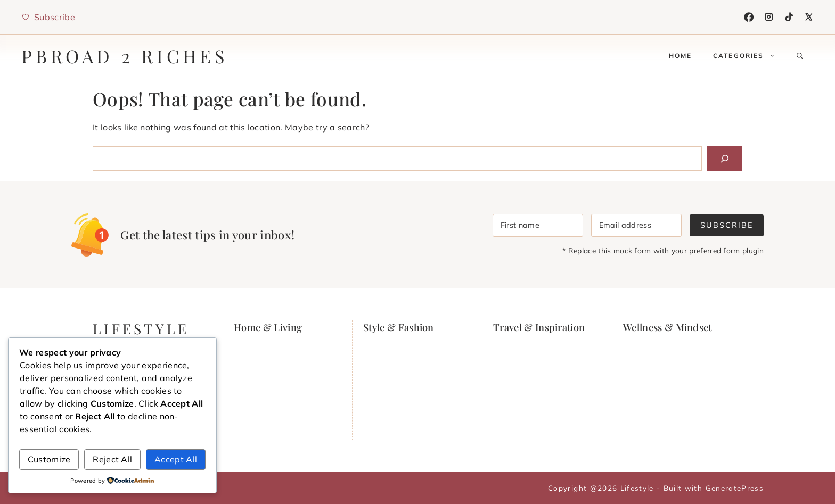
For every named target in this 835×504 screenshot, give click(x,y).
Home (681, 56)
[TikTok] (789, 17)
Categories (750, 56)
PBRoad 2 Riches (125, 56)
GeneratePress (735, 488)
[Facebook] (749, 17)
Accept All (176, 459)
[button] (800, 56)
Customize (49, 459)
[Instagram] (769, 17)
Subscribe (727, 225)
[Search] (725, 159)
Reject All (112, 459)
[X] (809, 17)
